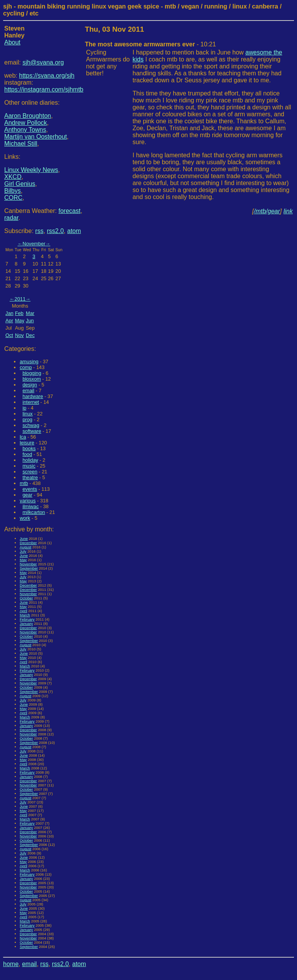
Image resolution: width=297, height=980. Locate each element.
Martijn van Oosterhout (36, 137)
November (34, 244)
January (26, 624)
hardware (33, 396)
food (27, 454)
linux (27, 414)
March (25, 615)
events (30, 489)
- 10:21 (151, 44)
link (288, 211)
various (28, 501)
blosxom (32, 379)
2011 (20, 299)
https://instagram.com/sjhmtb (44, 89)
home (11, 964)
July (23, 551)
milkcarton (34, 512)
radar (11, 218)
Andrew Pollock (26, 123)
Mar (30, 313)
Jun (30, 321)
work (25, 518)
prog (27, 419)
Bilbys (13, 191)
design (30, 385)
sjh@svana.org (43, 62)
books (29, 448)
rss (39, 231)
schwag (31, 425)
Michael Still (21, 144)
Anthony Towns (25, 130)
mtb (24, 483)
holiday (30, 460)
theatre (30, 477)
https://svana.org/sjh (47, 76)
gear (27, 495)
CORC (13, 198)
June (24, 538)
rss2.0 (55, 231)
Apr (9, 321)
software (32, 431)
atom (74, 231)
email (28, 390)
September (29, 568)
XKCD (13, 177)
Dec (30, 335)
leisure (27, 443)
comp (26, 367)
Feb (19, 313)
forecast (69, 211)
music (29, 466)
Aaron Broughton (28, 116)
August (26, 547)
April (23, 611)
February (27, 619)
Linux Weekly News (31, 170)
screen (30, 472)
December (28, 543)
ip (24, 408)
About (12, 42)
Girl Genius (20, 184)
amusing (29, 362)
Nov (20, 335)
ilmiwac (31, 506)
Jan (9, 313)
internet (31, 402)
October (26, 598)
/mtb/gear (267, 211)
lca (23, 437)
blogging (32, 373)
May (20, 321)
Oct (9, 335)
